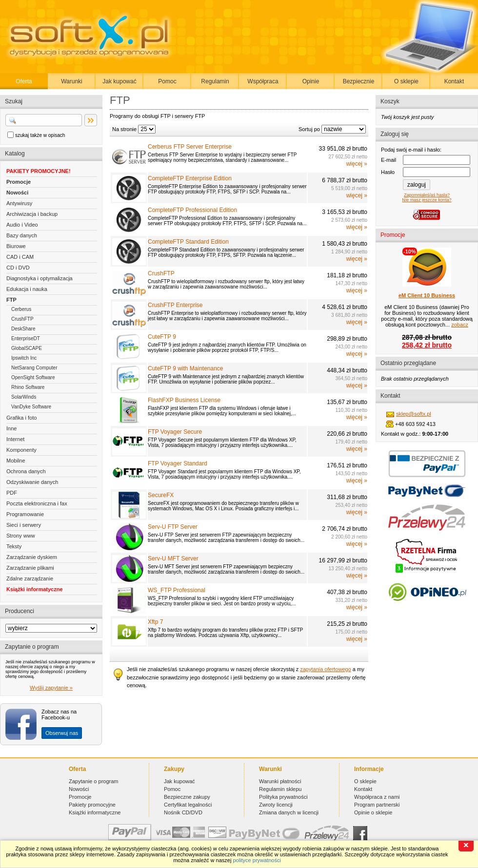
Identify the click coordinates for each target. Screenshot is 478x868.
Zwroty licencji (276, 805)
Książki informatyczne (35, 589)
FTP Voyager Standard (178, 463)
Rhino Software (28, 387)
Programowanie (25, 514)
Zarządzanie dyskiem (32, 557)
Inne (11, 428)
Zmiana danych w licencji (289, 812)
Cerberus (21, 309)
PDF (12, 493)
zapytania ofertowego (326, 669)
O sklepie (406, 81)
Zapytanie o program (94, 781)
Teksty (14, 546)
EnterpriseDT (26, 338)
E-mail (388, 160)
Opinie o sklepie (373, 812)
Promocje (19, 182)
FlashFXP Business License (184, 400)
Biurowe (16, 246)
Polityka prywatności (283, 797)
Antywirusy (19, 203)
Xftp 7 (155, 622)
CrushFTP (22, 319)
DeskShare (23, 329)
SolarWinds (24, 397)
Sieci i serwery (24, 525)
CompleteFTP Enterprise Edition (190, 178)
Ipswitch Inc (24, 358)
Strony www (21, 536)
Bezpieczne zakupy (187, 797)
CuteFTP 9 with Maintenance (186, 368)
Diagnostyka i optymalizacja (40, 278)
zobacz (460, 325)
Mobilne (16, 461)
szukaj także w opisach (40, 135)
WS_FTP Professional (177, 590)
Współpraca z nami (377, 797)
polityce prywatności (257, 860)
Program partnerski (377, 805)
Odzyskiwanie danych (32, 482)
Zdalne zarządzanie (30, 579)
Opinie (311, 81)
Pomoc (167, 81)
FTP (11, 300)
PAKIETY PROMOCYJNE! (39, 171)
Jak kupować (119, 81)
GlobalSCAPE (27, 348)
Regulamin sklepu (280, 789)
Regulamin (215, 81)
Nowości (17, 193)
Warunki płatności (280, 781)
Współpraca (263, 81)
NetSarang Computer (34, 368)
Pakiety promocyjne (92, 805)
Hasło (388, 172)
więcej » (357, 164)
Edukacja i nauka (27, 289)
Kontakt (454, 81)
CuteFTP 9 (162, 337)
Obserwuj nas (62, 733)
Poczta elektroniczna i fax (37, 503)
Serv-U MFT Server (173, 559)
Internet (15, 439)
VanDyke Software (31, 407)
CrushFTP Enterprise (175, 305)
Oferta (24, 81)
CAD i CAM (20, 257)
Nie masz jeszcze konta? (427, 200)
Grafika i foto (21, 418)
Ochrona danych (26, 471)
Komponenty (21, 450)
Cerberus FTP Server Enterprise (190, 147)
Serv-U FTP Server (173, 527)
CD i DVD (18, 268)
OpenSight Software (33, 377)
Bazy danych (22, 235)
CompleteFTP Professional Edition (192, 210)
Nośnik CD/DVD (183, 812)
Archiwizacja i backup (32, 214)
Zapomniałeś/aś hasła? (427, 195)
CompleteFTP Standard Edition (188, 242)
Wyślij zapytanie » (51, 688)
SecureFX (161, 495)
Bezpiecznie (359, 81)
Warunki (72, 81)
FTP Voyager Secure (175, 432)
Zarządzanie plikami (30, 568)
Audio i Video (22, 225)
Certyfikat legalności (188, 805)
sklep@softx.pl (414, 414)
